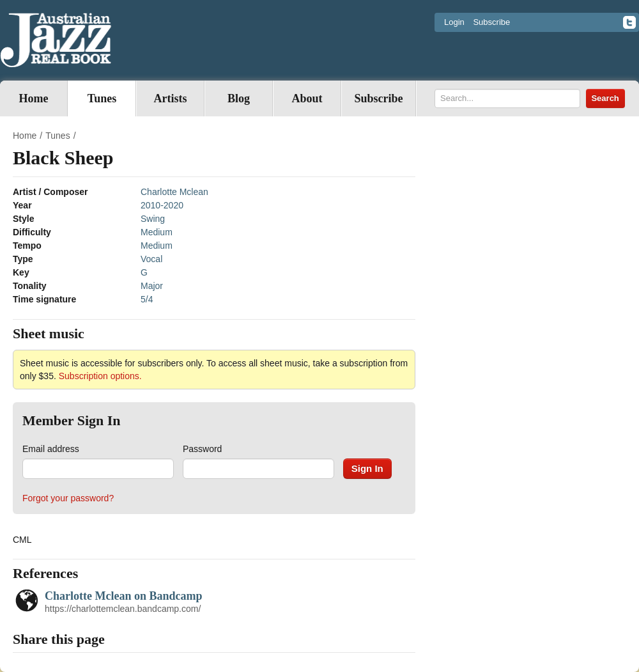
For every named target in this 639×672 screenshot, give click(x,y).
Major (152, 286)
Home (34, 98)
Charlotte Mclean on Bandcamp (124, 596)
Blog (239, 98)
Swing (153, 219)
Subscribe (491, 22)
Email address (51, 449)
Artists (171, 98)
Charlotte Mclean (174, 192)
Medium (157, 232)
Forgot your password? (68, 498)
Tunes (102, 98)
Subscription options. (100, 376)
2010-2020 (162, 205)
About (307, 98)
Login (454, 22)
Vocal (151, 259)
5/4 (147, 299)
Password (202, 449)
